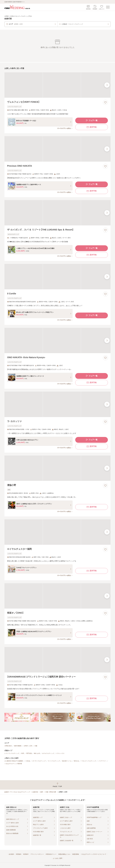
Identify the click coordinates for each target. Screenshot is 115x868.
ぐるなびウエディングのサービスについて (93, 854)
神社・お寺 (37, 753)
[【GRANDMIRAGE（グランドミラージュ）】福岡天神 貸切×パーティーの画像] (57, 660)
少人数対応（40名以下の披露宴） (14, 761)
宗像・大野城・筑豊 (51, 792)
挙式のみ (76, 761)
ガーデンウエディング (39, 761)
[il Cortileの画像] (57, 277)
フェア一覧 (91, 120)
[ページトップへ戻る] (57, 785)
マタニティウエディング (89, 761)
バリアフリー (102, 761)
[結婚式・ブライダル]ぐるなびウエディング (17, 792)
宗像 (36, 746)
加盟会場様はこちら (64, 854)
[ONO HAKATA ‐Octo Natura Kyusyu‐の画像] (57, 340)
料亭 (23, 753)
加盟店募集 (76, 854)
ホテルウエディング (48, 753)
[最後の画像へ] (107, 85)
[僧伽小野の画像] (57, 468)
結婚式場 (35, 792)
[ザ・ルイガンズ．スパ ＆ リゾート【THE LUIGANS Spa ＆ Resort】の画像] (57, 213)
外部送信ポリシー (51, 854)
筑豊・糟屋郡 (18, 746)
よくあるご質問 (57, 858)
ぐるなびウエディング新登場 (13, 764)
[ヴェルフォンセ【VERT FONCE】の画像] (57, 85)
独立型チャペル (67, 761)
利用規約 (19, 854)
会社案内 (11, 854)
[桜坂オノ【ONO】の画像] (57, 596)
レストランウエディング (12, 753)
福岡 (42, 792)
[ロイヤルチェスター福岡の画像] (57, 532)
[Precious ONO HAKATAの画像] (57, 149)
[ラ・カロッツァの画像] (57, 404)
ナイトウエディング (54, 761)
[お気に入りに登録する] (105, 102)
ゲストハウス (60, 753)
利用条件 (26, 854)
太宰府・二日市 (28, 746)
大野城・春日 (8, 746)
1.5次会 (28, 761)
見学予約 (91, 127)
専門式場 (29, 753)
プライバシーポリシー (37, 854)
